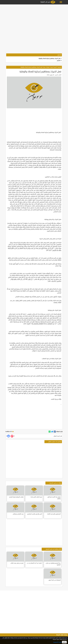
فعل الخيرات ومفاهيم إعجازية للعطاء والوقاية (49, 59)
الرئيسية (60, 67)
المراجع (59, 61)
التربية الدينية (53, 67)
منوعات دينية (46, 67)
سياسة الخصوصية (58, 642)
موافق (64, 642)
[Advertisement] (34, 16)
